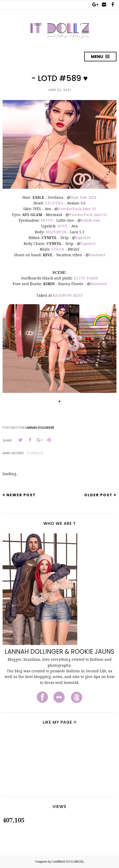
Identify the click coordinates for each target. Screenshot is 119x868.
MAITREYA (56, 232)
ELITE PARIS (86, 278)
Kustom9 (97, 255)
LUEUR (58, 249)
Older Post (98, 495)
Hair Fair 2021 (83, 197)
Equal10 (83, 238)
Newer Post (21, 495)
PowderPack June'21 (77, 209)
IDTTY (47, 220)
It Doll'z (35, 453)
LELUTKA (54, 203)
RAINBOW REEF (68, 295)
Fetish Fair (91, 220)
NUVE (62, 226)
